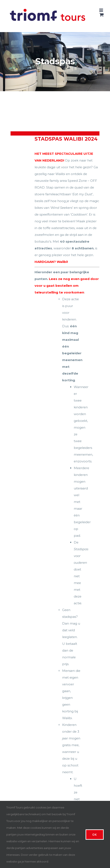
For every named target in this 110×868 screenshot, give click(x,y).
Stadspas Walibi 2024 (66, 139)
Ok (95, 835)
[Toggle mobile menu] (101, 10)
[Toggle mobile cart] (102, 15)
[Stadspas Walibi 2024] (21, 162)
